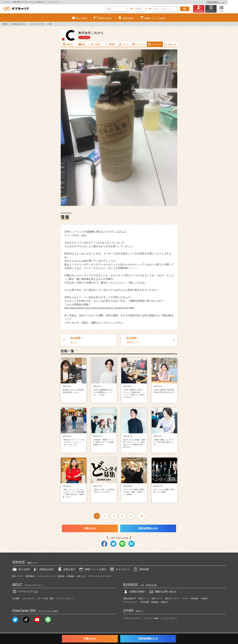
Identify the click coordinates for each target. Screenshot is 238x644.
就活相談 (61, 576)
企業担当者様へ (226, 2)
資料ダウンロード (172, 598)
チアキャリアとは (25, 592)
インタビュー (139, 44)
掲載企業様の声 (130, 598)
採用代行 (165, 602)
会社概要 (16, 598)
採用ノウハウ (157, 598)
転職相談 (71, 576)
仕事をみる (90, 528)
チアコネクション (131, 602)
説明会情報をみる (148, 528)
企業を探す (66, 569)
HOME (5, 24)
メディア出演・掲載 (45, 598)
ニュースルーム (28, 598)
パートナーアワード (169, 618)
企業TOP (68, 44)
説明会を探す (44, 569)
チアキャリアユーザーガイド (100, 576)
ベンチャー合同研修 (190, 598)
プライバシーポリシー (65, 598)
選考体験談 (30, 576)
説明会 (96, 44)
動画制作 (155, 602)
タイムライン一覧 (37, 24)
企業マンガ (170, 44)
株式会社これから (19, 24)
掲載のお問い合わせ (163, 592)
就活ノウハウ (18, 576)
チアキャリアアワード (132, 618)
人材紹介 (204, 598)
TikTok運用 (145, 602)
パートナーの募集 (151, 618)
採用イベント (144, 598)
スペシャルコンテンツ (46, 576)
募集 (82, 44)
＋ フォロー (84, 37)
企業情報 (110, 44)
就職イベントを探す (92, 569)
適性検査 (141, 569)
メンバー (124, 44)
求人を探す (21, 569)
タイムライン (155, 44)
